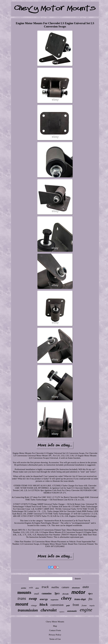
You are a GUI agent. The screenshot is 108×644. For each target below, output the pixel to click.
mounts (24, 592)
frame (84, 605)
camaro (65, 587)
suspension (54, 600)
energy (44, 600)
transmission (28, 610)
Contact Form (55, 630)
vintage (34, 606)
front (76, 605)
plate (37, 588)
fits (90, 599)
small (36, 594)
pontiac (24, 588)
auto (86, 587)
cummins (47, 593)
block (44, 605)
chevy (66, 598)
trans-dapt (80, 599)
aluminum (76, 588)
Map (55, 626)
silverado (65, 594)
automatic (72, 611)
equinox (62, 612)
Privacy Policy (55, 635)
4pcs (90, 594)
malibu (55, 587)
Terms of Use (55, 639)
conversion (57, 605)
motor (78, 592)
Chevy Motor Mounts (55, 622)
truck (45, 587)
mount (22, 604)
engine (86, 610)
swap (33, 598)
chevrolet (49, 610)
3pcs (57, 593)
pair (68, 605)
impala (92, 606)
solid (31, 588)
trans (22, 598)
